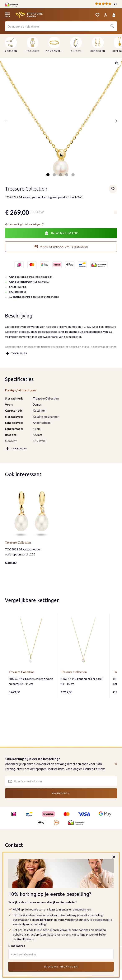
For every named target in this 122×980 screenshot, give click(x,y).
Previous (6, 121)
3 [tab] (60, 175)
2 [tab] (54, 175)
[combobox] (61, 26)
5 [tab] (73, 175)
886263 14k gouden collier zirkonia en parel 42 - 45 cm (31, 681)
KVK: (9, 907)
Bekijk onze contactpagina (25, 886)
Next (116, 121)
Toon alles (19, 353)
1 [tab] (48, 175)
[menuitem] (11, 45)
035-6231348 (20, 874)
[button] (115, 764)
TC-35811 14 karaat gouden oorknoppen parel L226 (23, 552)
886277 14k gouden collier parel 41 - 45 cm (82, 681)
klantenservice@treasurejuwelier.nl (35, 879)
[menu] (61, 45)
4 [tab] (67, 175)
